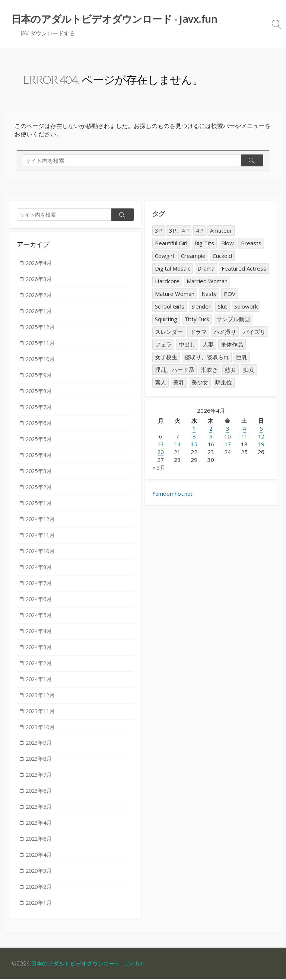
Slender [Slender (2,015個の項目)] (201, 307)
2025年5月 (40, 442)
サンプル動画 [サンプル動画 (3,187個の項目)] (233, 319)
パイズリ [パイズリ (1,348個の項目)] (254, 332)
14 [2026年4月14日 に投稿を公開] (177, 445)
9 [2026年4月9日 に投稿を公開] (211, 437)
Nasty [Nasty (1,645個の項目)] (209, 294)
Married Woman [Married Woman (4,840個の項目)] (207, 281)
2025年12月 (42, 328)
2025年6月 (40, 426)
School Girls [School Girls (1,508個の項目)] (170, 307)
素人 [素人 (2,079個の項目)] (161, 383)
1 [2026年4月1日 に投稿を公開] (194, 429)
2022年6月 (40, 847)
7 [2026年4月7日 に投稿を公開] (177, 437)
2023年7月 (40, 782)
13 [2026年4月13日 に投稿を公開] (161, 445)
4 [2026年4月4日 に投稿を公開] (244, 429)
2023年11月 (42, 718)
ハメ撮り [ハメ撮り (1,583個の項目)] (225, 332)
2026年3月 (40, 280)
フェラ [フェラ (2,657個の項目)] (163, 345)
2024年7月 (40, 588)
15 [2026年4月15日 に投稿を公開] (194, 445)
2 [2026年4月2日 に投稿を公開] (211, 429)
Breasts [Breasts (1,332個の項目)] (251, 243)
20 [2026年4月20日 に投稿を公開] (161, 453)
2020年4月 (40, 864)
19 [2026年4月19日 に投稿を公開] (261, 445)
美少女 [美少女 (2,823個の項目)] (200, 383)
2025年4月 (40, 458)
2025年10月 (42, 361)
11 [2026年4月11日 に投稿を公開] (244, 437)
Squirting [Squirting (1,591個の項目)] (166, 319)
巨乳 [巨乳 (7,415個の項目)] (242, 357)
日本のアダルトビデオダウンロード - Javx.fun (91, 964)
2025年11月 (42, 345)
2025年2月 (40, 491)
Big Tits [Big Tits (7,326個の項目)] (204, 243)
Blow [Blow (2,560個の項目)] (228, 243)
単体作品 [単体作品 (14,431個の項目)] (232, 345)
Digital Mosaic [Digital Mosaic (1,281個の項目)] (173, 269)
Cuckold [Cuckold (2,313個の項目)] (222, 256)
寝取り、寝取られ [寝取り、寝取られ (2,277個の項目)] (207, 357)
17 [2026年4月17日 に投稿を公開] (228, 445)
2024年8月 (40, 572)
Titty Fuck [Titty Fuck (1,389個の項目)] (197, 319)
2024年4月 (40, 636)
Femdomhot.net (173, 495)
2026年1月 (40, 312)
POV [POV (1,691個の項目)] (230, 294)
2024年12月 (42, 523)
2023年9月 (40, 750)
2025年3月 (40, 474)
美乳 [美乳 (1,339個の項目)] (179, 383)
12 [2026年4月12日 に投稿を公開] (261, 437)
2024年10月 (42, 555)
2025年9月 (40, 377)
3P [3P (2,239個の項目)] (158, 231)
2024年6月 (40, 604)
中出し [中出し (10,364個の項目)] (187, 345)
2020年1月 (40, 912)
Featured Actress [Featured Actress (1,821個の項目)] (244, 269)
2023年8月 (40, 766)
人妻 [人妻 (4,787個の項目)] (208, 345)
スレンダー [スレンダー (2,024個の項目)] (169, 332)
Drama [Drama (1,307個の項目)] (206, 269)
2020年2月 (40, 896)
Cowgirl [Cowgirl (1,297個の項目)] (164, 256)
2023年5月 (40, 815)
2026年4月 (40, 264)
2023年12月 (42, 701)
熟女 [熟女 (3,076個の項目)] (231, 370)
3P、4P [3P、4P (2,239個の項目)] (179, 231)
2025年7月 (40, 409)
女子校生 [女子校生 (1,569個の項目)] (166, 357)
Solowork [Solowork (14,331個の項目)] (246, 307)
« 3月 (159, 468)
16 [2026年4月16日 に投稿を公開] (211, 445)
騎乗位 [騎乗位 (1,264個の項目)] (224, 383)
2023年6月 (40, 799)
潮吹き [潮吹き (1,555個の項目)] (209, 370)
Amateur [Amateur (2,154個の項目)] (221, 231)
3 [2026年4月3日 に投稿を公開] (227, 429)
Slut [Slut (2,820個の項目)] (223, 307)
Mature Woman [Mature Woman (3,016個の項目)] (175, 294)
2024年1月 (40, 685)
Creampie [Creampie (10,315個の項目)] (193, 256)
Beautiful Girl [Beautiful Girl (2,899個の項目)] (171, 243)
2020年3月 (40, 880)
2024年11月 (42, 539)
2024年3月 (40, 653)
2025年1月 (40, 507)
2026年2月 (40, 296)
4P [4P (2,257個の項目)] (199, 231)
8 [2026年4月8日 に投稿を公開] (194, 437)
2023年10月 (42, 734)
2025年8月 (40, 393)
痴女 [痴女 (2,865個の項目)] (249, 370)
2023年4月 (40, 831)
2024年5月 (40, 620)
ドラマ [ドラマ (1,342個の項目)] (198, 332)
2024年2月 (40, 669)
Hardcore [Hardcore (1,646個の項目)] (167, 281)
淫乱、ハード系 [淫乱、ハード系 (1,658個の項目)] (174, 370)
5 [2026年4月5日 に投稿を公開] (261, 429)
